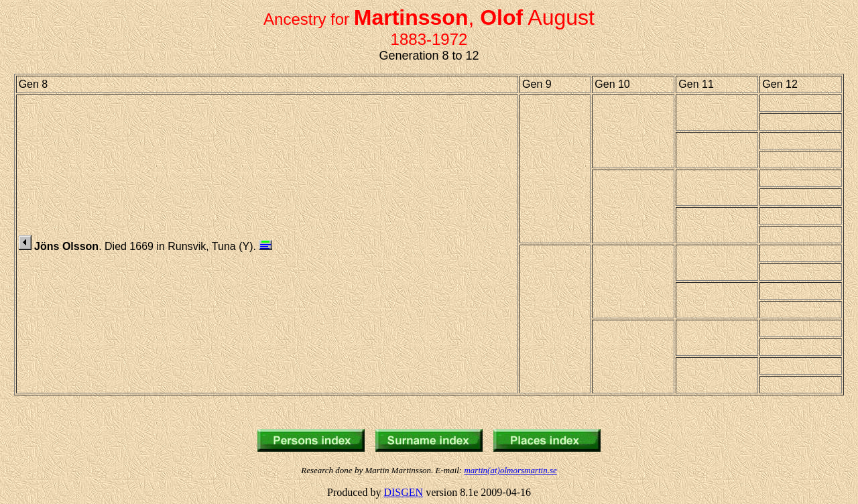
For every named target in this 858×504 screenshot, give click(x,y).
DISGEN (403, 492)
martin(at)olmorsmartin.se (510, 470)
